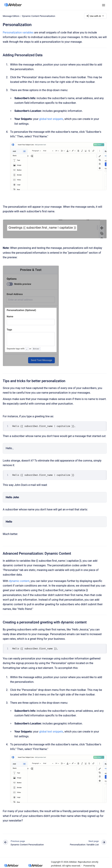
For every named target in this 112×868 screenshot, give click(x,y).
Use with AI (95, 16)
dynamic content (19, 581)
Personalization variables (18, 33)
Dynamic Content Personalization (39, 16)
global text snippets (51, 119)
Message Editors (11, 16)
